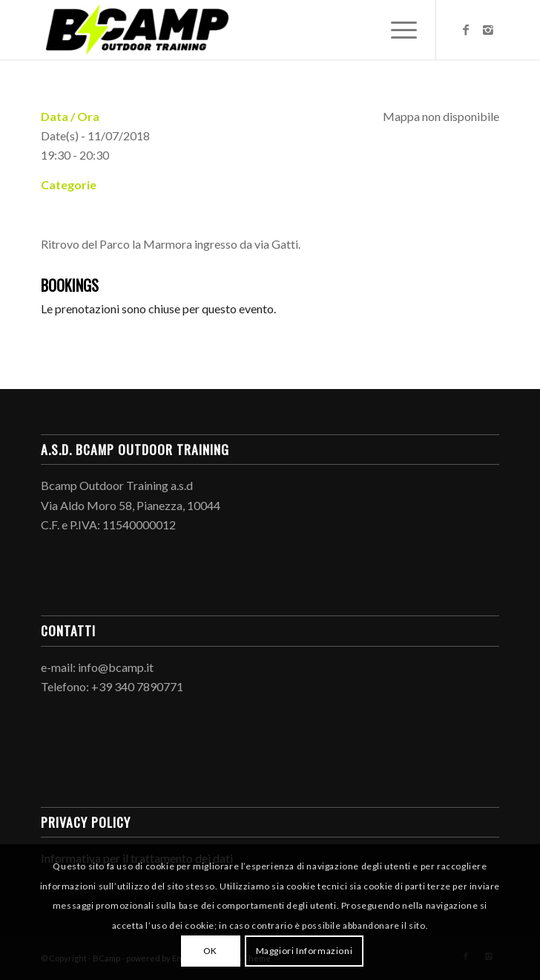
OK (210, 951)
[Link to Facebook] (466, 30)
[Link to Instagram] (488, 30)
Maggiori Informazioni (304, 951)
